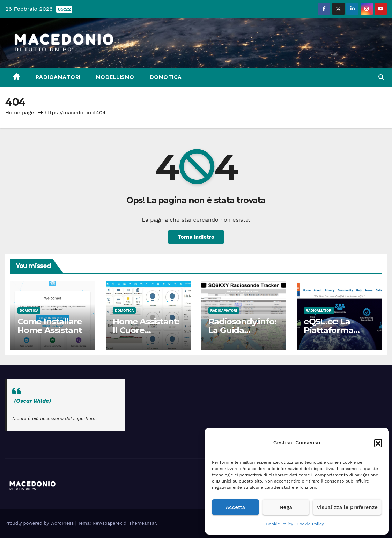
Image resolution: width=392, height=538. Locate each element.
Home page (20, 113)
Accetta (235, 507)
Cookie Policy (280, 524)
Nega (286, 507)
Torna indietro (196, 237)
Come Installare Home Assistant (50, 326)
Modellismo (115, 77)
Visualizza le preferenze (347, 507)
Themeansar (143, 523)
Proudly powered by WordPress (40, 523)
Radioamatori (58, 77)
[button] (378, 443)
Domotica (166, 77)
